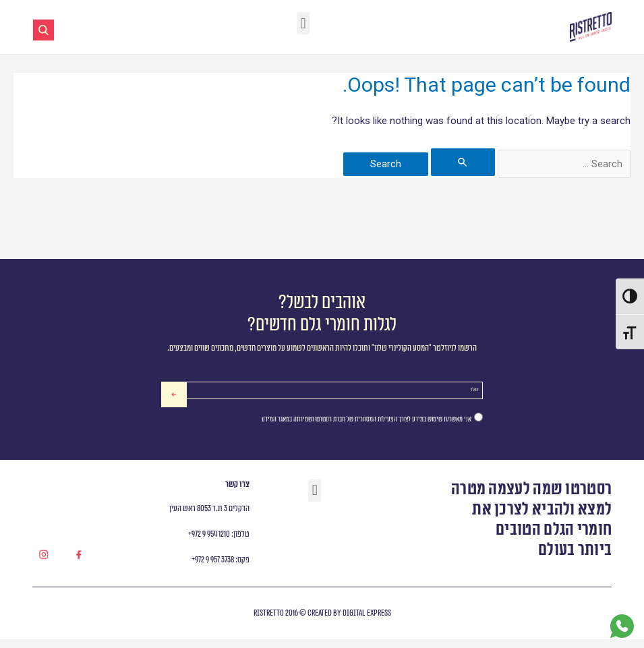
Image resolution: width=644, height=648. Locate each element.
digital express (366, 622)
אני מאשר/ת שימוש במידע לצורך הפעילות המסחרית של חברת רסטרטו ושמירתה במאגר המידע (367, 428)
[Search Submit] (463, 162)
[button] (303, 23)
